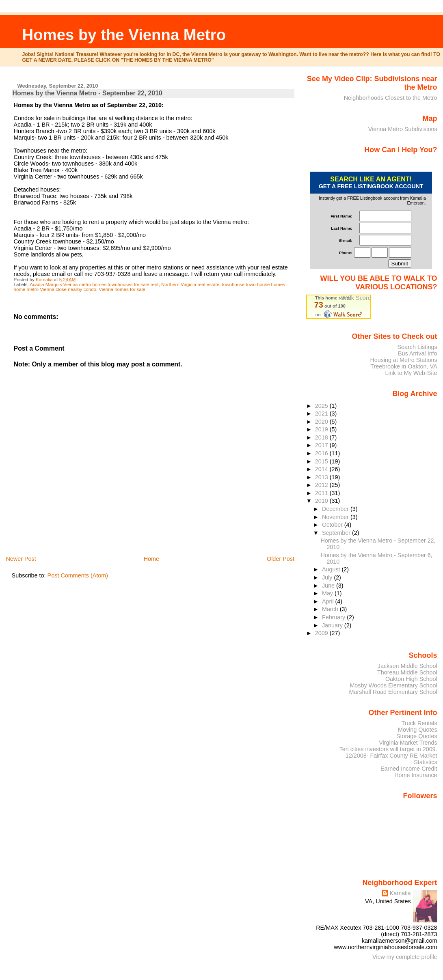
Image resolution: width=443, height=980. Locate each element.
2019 (322, 429)
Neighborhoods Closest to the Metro (391, 98)
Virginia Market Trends (408, 743)
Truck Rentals (419, 723)
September (337, 533)
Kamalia (400, 893)
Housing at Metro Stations (403, 360)
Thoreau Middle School (407, 672)
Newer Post (21, 559)
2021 (322, 414)
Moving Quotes (418, 730)
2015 (322, 461)
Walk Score (356, 298)
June (329, 586)
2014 (322, 469)
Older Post (281, 559)
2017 (322, 445)
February (334, 617)
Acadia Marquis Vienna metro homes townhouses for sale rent (94, 284)
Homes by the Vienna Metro (124, 35)
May (328, 593)
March (331, 609)
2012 (322, 485)
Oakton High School (411, 679)
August (332, 569)
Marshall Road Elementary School (393, 692)
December (336, 509)
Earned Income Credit (409, 769)
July (328, 577)
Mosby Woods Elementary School (393, 685)
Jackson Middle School (407, 666)
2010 (322, 501)
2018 (322, 437)
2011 (322, 493)
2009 (322, 633)
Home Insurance (416, 775)
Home (151, 559)
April (329, 601)
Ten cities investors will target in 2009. (388, 749)
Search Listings (417, 347)
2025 (322, 406)
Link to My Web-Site (411, 373)
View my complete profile (405, 957)
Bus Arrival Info (418, 353)
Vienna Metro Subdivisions (403, 129)
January (333, 625)
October (333, 525)
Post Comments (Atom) (78, 575)
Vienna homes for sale (122, 289)
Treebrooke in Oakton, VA (404, 366)
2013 (322, 477)
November (336, 517)
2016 (322, 453)
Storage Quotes (417, 736)
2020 (322, 422)
